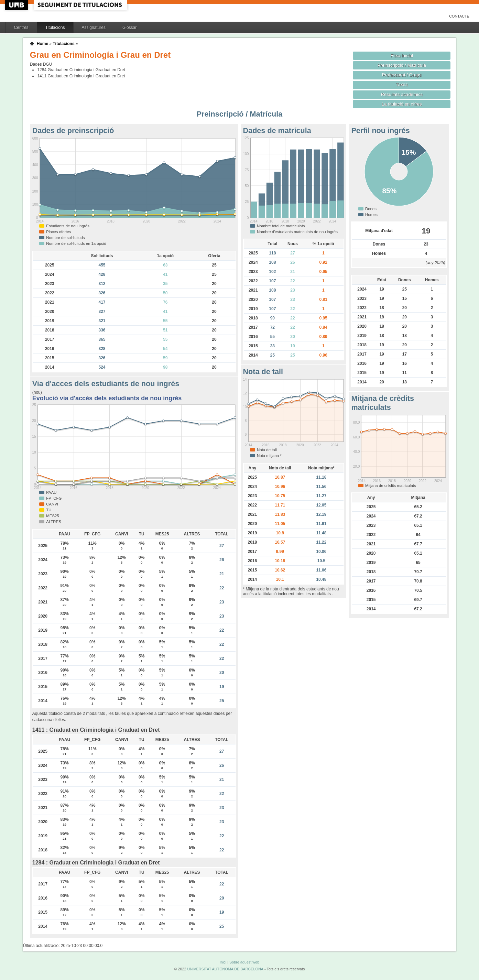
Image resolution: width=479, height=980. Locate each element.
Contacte (459, 16)
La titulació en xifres (402, 104)
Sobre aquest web (244, 962)
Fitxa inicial (402, 56)
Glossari (130, 28)
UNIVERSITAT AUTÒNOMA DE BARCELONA (225, 969)
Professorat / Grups (402, 75)
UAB (17, 5)
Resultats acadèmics (402, 94)
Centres (21, 28)
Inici (223, 962)
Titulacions (55, 28)
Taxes (402, 84)
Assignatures (94, 28)
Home (42, 44)
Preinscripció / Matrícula (402, 65)
